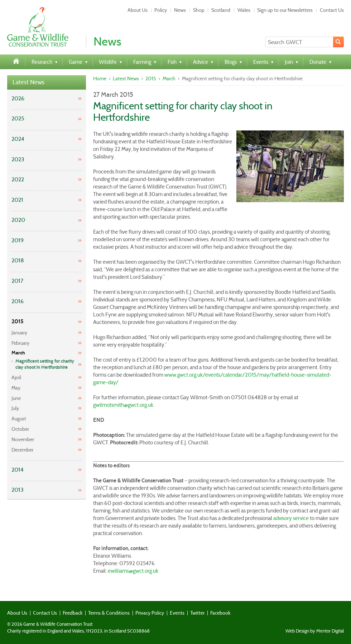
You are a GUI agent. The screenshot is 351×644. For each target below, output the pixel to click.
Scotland (221, 10)
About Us (138, 10)
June (16, 398)
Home (100, 78)
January (19, 333)
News (180, 10)
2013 (18, 490)
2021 (17, 200)
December (22, 450)
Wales (244, 10)
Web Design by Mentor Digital (315, 631)
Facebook (220, 613)
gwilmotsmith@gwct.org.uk (123, 405)
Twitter (197, 613)
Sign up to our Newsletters (285, 10)
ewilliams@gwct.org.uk (133, 571)
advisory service (291, 518)
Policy (161, 10)
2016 (18, 301)
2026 (18, 98)
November (23, 439)
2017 (17, 281)
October (20, 429)
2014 (18, 470)
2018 (18, 260)
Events (177, 613)
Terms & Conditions (109, 613)
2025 (18, 118)
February (20, 343)
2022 (18, 179)
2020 (18, 220)
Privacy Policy (150, 613)
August (19, 419)
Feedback (73, 613)
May (16, 388)
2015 (18, 321)
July (15, 408)
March (18, 353)
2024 (18, 139)
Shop (199, 10)
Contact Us (332, 10)
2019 (18, 240)
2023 (18, 159)
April (16, 377)
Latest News (28, 82)
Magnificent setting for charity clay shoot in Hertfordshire (45, 364)
